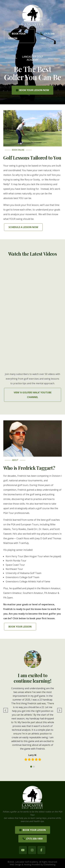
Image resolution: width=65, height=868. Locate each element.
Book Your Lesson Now (32, 90)
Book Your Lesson (17, 36)
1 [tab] (31, 767)
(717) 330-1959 (48, 36)
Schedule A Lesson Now (23, 227)
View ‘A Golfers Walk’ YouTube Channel (33, 395)
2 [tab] (34, 767)
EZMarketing (49, 864)
